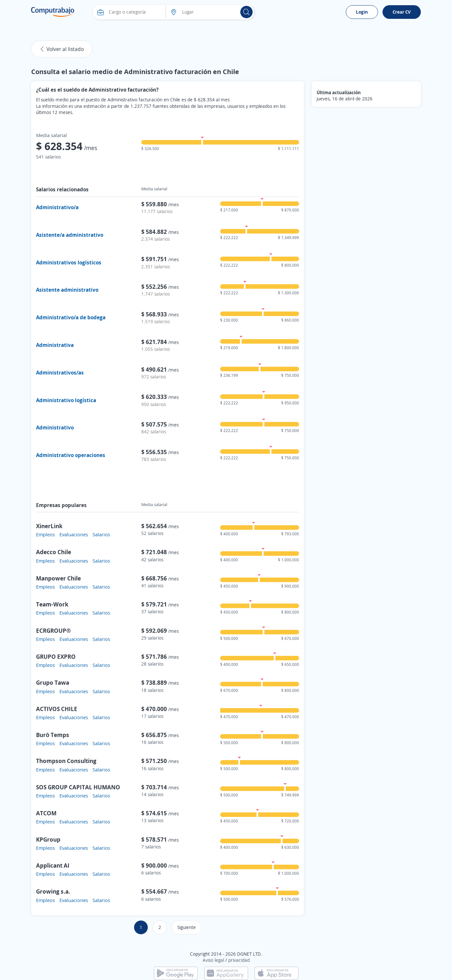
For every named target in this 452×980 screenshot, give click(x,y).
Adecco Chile (54, 552)
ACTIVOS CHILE (57, 709)
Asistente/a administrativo (70, 235)
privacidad (239, 960)
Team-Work (52, 604)
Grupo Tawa (53, 682)
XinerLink (49, 526)
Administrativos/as (60, 373)
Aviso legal (213, 960)
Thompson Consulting (66, 761)
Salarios (101, 534)
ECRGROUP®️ (53, 630)
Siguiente (187, 927)
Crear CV (402, 12)
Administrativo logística (66, 400)
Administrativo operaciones (71, 455)
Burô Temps (53, 735)
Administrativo (55, 427)
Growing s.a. (53, 891)
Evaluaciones (74, 534)
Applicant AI (53, 865)
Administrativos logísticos (69, 262)
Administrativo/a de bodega (71, 317)
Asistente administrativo (67, 290)
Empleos (45, 534)
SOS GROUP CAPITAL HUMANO (78, 787)
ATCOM (46, 813)
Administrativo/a (57, 207)
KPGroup (48, 839)
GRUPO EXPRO (56, 656)
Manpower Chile (58, 578)
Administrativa (55, 345)
